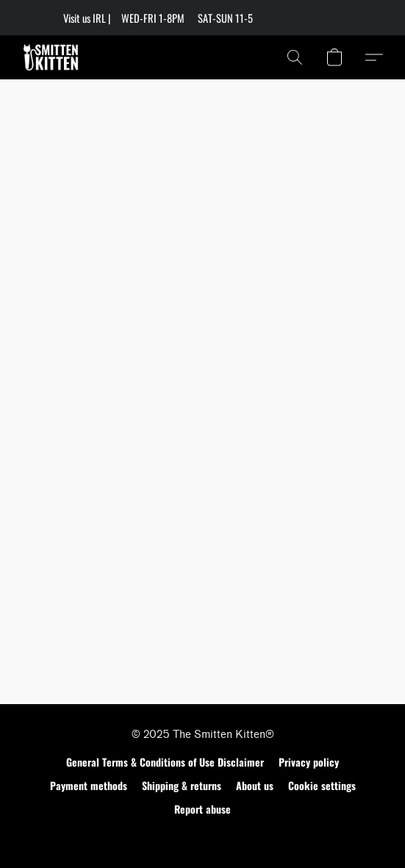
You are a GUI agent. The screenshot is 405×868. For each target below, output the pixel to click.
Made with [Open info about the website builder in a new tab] (202, 836)
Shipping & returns (182, 785)
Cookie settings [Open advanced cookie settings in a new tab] (322, 785)
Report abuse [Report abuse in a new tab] (202, 809)
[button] (53, 57)
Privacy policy (309, 762)
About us (255, 785)
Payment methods (89, 785)
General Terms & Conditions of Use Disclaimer (165, 762)
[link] (301, 18)
